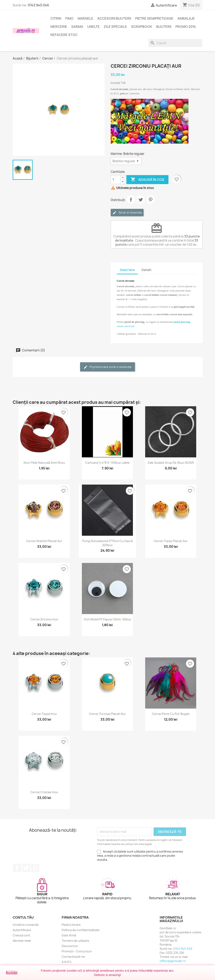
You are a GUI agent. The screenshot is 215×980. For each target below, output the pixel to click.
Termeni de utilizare (75, 941)
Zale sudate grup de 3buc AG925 (171, 463)
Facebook (17, 868)
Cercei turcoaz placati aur (107, 714)
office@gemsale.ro (173, 961)
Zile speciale (115, 27)
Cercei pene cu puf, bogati (171, 714)
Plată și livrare (71, 925)
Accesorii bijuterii (114, 18)
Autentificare (22, 930)
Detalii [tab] (146, 270)
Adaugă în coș (147, 180)
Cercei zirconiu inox (44, 619)
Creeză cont (21, 935)
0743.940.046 (38, 5)
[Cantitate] (116, 180)
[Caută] (175, 43)
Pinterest (150, 200)
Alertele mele (22, 941)
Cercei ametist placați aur (44, 541)
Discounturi (70, 946)
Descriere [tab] (127, 270)
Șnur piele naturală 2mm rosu (44, 463)
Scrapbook (142, 27)
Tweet (141, 200)
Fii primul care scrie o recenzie (107, 367)
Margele (85, 18)
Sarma (77, 27)
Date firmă (69, 935)
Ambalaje (186, 18)
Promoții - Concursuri (77, 951)
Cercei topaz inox (44, 714)
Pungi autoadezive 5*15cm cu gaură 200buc (107, 543)
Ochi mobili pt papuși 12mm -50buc (107, 619)
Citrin (56, 18)
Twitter (26, 868)
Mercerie (59, 27)
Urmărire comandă (26, 925)
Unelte (93, 27)
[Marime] (126, 161)
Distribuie (131, 200)
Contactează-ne (73, 957)
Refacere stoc (64, 35)
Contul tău (23, 917)
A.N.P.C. (67, 962)
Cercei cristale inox (44, 792)
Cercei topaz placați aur (171, 541)
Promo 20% (186, 27)
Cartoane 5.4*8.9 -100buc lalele (107, 463)
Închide (12, 973)
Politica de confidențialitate (81, 930)
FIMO (69, 18)
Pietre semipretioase (154, 18)
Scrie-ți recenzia (127, 213)
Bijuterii (164, 27)
